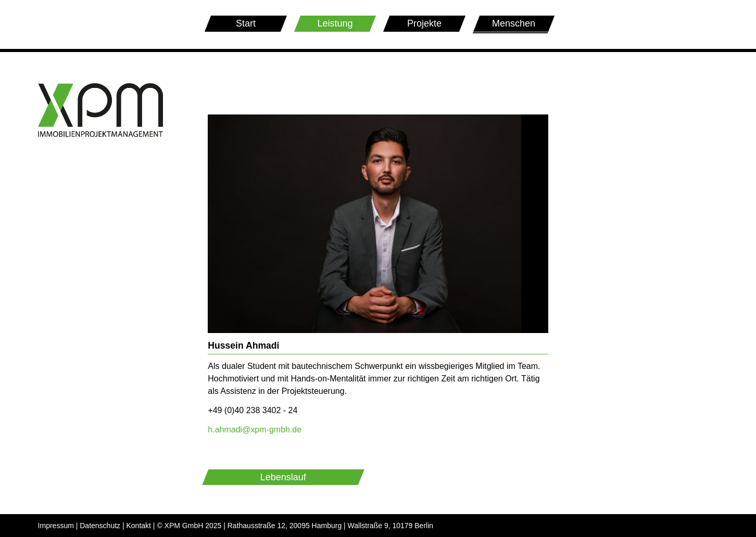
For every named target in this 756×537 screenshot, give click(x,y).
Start (246, 23)
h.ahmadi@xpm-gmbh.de (255, 430)
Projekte (424, 23)
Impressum (56, 526)
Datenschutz (100, 526)
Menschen (514, 25)
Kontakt (139, 526)
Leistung (335, 23)
